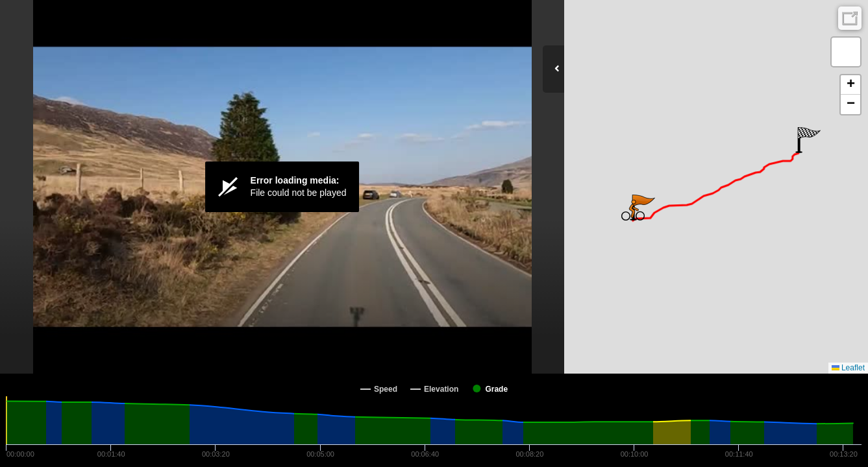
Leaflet (848, 368)
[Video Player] (282, 187)
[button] (808, 140)
